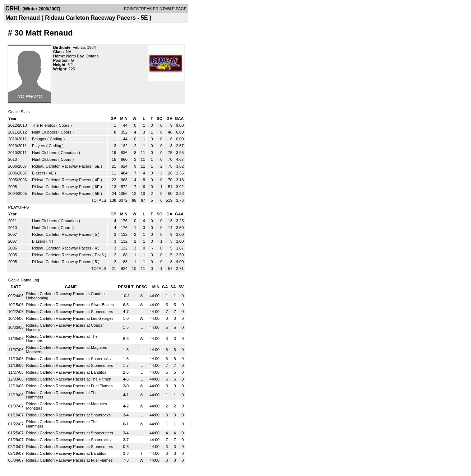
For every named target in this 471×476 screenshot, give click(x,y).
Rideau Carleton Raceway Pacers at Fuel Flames (70, 386)
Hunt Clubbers (45, 132)
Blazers (39, 173)
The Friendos (44, 125)
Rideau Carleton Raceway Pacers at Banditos (66, 372)
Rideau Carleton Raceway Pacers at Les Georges (70, 318)
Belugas (39, 139)
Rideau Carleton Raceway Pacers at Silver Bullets (70, 305)
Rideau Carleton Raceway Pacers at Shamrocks (68, 359)
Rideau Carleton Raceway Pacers (62, 166)
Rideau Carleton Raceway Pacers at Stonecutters (70, 312)
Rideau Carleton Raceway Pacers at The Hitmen (69, 379)
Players (39, 146)
